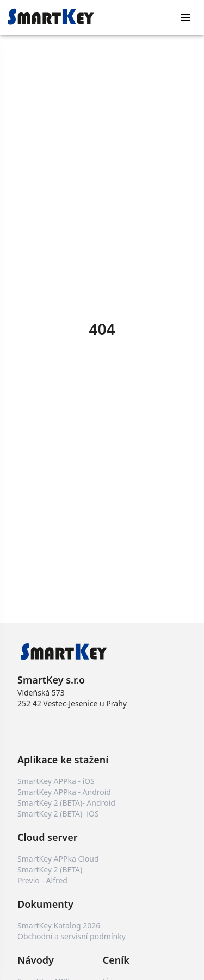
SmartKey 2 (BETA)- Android (66, 803)
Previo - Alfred (42, 880)
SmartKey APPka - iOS (56, 781)
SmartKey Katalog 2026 (59, 925)
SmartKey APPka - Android (64, 792)
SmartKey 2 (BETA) (50, 870)
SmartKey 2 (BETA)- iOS (58, 814)
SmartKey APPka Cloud (58, 859)
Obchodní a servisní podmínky (72, 936)
